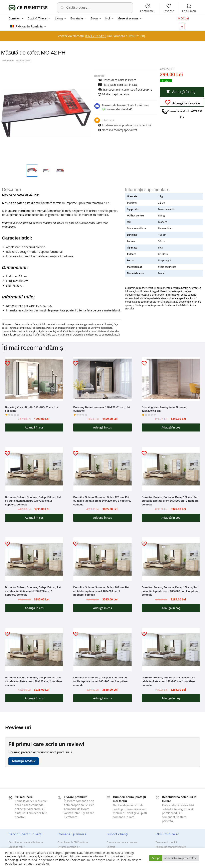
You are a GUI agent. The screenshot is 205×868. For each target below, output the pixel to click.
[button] (182, 92)
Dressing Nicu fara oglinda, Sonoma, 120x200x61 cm (164, 409)
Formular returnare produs (122, 842)
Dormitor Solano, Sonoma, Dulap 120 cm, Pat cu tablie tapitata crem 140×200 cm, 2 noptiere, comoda (102, 501)
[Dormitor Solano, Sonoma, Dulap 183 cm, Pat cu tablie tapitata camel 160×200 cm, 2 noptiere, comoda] (102, 559)
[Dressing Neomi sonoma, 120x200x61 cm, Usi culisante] (102, 379)
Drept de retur (16, 847)
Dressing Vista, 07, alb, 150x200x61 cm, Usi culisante (32, 409)
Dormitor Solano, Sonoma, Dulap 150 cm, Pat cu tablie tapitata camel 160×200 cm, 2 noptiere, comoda (33, 591)
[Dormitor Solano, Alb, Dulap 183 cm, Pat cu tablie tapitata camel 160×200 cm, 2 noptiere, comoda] (102, 650)
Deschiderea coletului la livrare (26, 842)
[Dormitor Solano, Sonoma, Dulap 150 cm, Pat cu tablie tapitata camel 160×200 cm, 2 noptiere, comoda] (34, 559)
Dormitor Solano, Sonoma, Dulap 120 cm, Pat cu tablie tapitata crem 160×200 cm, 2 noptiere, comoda (170, 501)
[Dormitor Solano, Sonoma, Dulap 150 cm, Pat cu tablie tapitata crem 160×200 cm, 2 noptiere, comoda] (171, 559)
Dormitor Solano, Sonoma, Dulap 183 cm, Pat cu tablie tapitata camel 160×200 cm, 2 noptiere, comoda (101, 591)
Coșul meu (189, 8)
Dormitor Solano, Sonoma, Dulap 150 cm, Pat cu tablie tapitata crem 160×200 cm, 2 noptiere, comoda (170, 591)
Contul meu (148, 8)
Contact (111, 847)
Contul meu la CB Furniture (73, 842)
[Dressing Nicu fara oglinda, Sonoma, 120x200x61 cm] (171, 379)
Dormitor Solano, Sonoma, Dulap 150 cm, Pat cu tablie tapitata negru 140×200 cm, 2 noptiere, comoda (33, 501)
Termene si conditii (166, 842)
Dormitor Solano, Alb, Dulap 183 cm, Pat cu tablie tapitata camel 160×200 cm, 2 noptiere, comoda (101, 681)
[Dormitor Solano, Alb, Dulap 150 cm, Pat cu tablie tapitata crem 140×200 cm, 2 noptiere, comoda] (171, 650)
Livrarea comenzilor (68, 847)
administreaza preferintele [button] (181, 858)
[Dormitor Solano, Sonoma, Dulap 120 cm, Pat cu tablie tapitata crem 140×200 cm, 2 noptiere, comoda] (102, 469)
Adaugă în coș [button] (34, 427)
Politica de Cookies (68, 860)
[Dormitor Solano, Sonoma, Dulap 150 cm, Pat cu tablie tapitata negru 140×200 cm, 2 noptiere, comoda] (34, 469)
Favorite (169, 8)
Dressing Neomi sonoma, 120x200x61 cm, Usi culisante (101, 409)
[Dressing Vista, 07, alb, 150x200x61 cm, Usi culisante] (34, 379)
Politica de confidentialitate (171, 847)
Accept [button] (156, 858)
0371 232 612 (95, 36)
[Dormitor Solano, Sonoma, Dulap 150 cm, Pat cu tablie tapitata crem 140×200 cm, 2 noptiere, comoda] (34, 650)
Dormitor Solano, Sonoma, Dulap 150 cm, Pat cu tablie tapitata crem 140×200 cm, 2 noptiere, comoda (34, 681)
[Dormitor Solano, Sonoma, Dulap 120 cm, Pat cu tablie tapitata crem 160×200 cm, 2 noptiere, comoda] (171, 469)
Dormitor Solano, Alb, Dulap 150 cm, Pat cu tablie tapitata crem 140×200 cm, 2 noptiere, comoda (169, 681)
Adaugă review (24, 761)
